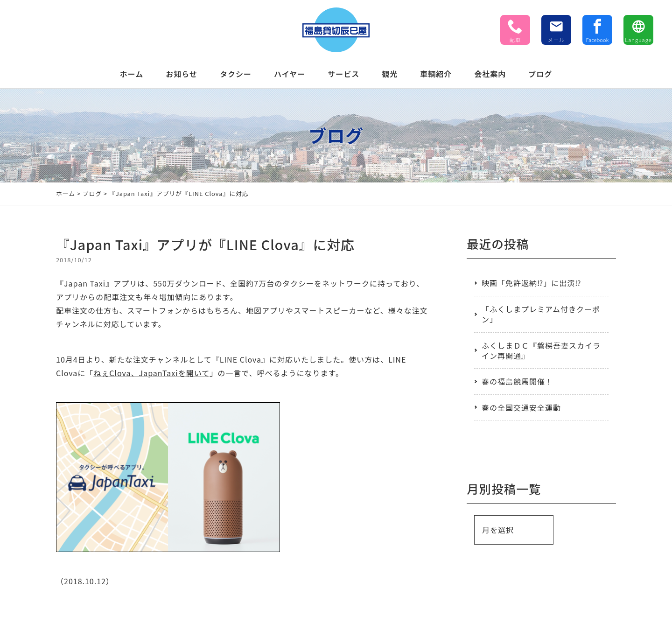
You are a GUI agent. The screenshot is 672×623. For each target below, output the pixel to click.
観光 (390, 74)
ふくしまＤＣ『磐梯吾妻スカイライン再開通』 (541, 350)
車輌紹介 (436, 74)
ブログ (540, 74)
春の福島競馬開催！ (517, 381)
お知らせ (182, 74)
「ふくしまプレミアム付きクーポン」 (541, 314)
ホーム (132, 74)
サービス (343, 74)
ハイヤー (290, 74)
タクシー (236, 74)
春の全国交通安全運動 (521, 407)
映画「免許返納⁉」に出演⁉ (531, 283)
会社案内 (490, 74)
